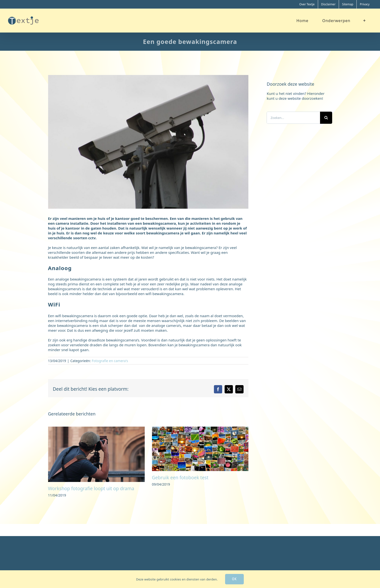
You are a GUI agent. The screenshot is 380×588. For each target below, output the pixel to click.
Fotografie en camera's (110, 361)
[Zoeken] (326, 118)
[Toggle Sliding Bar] (365, 21)
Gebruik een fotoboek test (180, 478)
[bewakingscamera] (148, 142)
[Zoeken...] (293, 118)
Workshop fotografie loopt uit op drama (91, 489)
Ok (235, 579)
